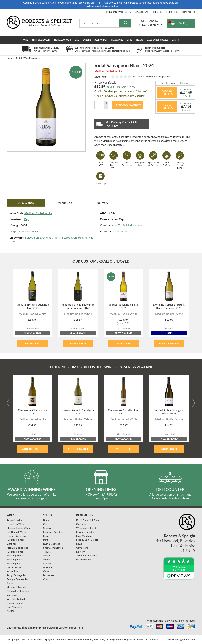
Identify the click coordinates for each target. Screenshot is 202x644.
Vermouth (12, 595)
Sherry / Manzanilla (53, 548)
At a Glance (26, 203)
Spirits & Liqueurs (41, 40)
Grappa (47, 528)
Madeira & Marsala (16, 587)
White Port (12, 571)
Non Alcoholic (63, 40)
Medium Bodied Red (17, 548)
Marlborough (134, 225)
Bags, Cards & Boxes (157, 40)
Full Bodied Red (15, 552)
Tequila (47, 552)
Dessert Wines (14, 567)
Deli (77, 40)
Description (64, 203)
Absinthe (48, 567)
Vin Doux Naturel (16, 599)
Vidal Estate (120, 231)
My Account (142, 12)
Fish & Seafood (63, 238)
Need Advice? (151, 21)
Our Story (172, 12)
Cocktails (48, 579)
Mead (46, 536)
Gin (45, 524)
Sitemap (154, 640)
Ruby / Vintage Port (17, 575)
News (79, 544)
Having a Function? (86, 532)
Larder (87, 40)
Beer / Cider (101, 40)
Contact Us (189, 12)
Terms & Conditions (86, 556)
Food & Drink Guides (87, 540)
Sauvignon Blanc (29, 231)
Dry (26, 219)
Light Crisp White (16, 524)
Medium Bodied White (38, 213)
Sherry (10, 583)
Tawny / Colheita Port (18, 579)
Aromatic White (15, 520)
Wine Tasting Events (87, 528)
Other (46, 571)
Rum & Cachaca (52, 544)
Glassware (117, 40)
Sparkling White (15, 556)
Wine (25, 40)
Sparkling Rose (14, 560)
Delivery (157, 12)
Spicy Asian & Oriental (39, 238)
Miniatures (49, 575)
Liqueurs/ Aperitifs (53, 532)
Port (45, 540)
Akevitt (47, 560)
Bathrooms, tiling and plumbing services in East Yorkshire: (45, 628)
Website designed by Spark (181, 640)
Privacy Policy (83, 560)
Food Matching (84, 536)
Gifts (129, 40)
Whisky (47, 563)
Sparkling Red (14, 563)
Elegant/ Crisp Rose (17, 536)
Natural (11, 611)
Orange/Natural (15, 603)
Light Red (12, 544)
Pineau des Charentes (18, 591)
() (183, 23)
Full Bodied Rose (16, 540)
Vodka (46, 556)
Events (176, 40)
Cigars (139, 40)
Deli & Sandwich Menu (118, 12)
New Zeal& (118, 225)
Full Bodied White (16, 532)
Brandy (47, 520)
